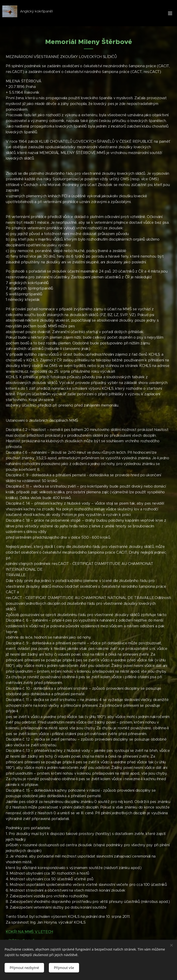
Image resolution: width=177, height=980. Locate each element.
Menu (170, 13)
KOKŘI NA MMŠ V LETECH (29, 932)
